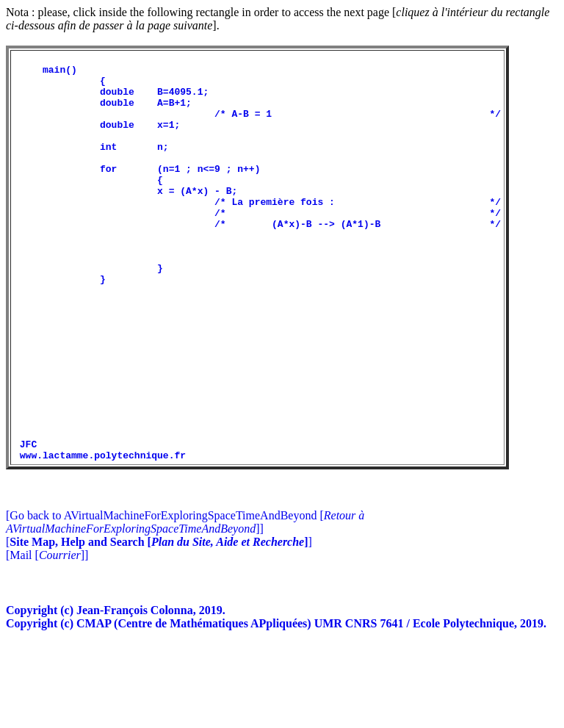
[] (159, 623)
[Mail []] (47, 637)
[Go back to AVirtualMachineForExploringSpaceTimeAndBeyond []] (185, 603)
